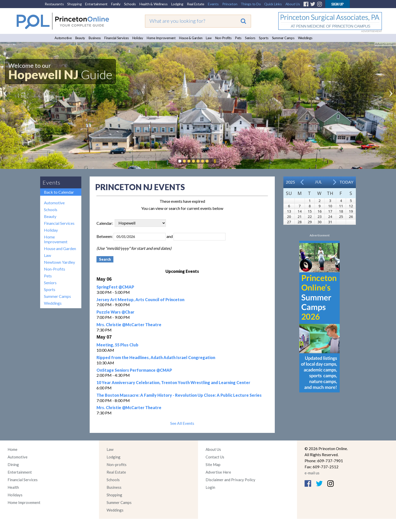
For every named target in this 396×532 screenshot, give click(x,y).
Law (209, 38)
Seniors (250, 38)
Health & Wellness (154, 4)
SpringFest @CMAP (115, 287)
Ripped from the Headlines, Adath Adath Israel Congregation (156, 357)
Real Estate (196, 4)
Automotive (63, 38)
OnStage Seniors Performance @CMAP (134, 370)
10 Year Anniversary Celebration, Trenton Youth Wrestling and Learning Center (173, 382)
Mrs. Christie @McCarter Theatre (129, 325)
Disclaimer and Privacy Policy (230, 480)
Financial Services (117, 38)
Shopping (74, 4)
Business (95, 38)
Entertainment (96, 4)
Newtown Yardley (59, 262)
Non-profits (117, 464)
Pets (238, 38)
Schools (130, 4)
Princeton (230, 4)
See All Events (182, 423)
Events (213, 4)
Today (346, 182)
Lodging (177, 4)
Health (13, 487)
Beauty (80, 38)
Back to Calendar (59, 192)
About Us (293, 4)
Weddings (305, 38)
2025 (290, 182)
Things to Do (251, 4)
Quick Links (273, 4)
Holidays (15, 495)
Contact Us (215, 457)
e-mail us (312, 473)
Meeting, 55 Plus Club (117, 345)
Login (210, 487)
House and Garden (60, 248)
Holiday (138, 38)
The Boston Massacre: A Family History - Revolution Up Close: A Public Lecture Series (179, 395)
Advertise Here (218, 472)
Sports (264, 38)
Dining (13, 464)
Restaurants (54, 4)
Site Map (213, 464)
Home (13, 449)
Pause (215, 161)
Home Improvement (161, 38)
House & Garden (191, 38)
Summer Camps (283, 38)
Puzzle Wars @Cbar (115, 312)
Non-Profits (223, 38)
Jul (318, 182)
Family (116, 4)
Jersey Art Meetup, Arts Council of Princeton (140, 300)
